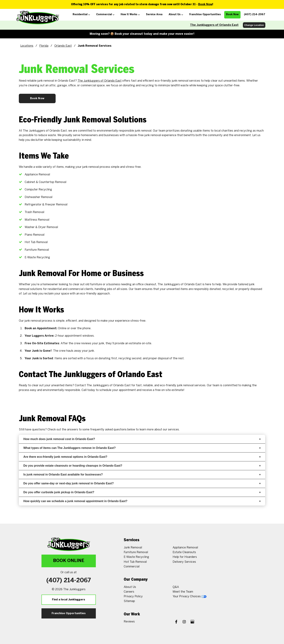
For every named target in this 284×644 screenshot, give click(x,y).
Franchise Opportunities (69, 613)
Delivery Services (184, 562)
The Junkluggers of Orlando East (214, 25)
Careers (129, 592)
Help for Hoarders (185, 557)
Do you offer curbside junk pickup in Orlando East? (142, 492)
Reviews (129, 622)
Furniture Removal (136, 552)
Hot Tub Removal (135, 562)
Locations (27, 46)
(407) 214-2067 (69, 581)
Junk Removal (133, 548)
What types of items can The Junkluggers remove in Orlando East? (142, 448)
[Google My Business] (192, 622)
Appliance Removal (185, 548)
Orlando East (63, 46)
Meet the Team (183, 592)
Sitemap (129, 601)
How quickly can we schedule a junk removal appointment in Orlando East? (142, 501)
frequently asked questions (108, 430)
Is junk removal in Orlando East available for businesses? (142, 474)
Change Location (254, 25)
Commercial (132, 567)
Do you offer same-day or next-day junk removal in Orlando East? (142, 483)
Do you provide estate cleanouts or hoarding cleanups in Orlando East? (142, 466)
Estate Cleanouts (184, 552)
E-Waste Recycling (136, 557)
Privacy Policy (133, 596)
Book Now (205, 4)
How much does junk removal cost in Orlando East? (142, 439)
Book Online (69, 561)
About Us (130, 587)
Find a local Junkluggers (69, 600)
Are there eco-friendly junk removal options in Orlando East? (142, 457)
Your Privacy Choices (190, 596)
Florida (44, 46)
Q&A (176, 587)
